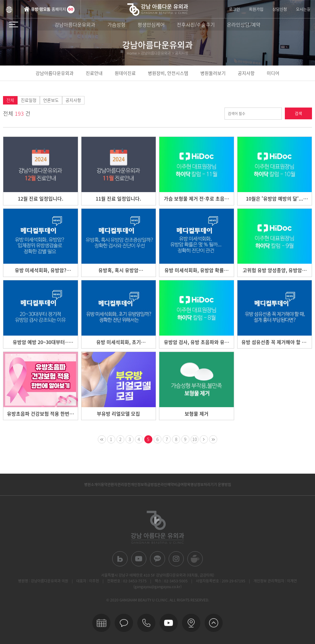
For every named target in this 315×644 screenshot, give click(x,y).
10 (196, 440)
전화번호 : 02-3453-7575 (127, 582)
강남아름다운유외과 (75, 24)
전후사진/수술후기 (196, 24)
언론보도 (51, 100)
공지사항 (246, 73)
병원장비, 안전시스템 (168, 73)
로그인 (234, 9)
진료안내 (94, 73)
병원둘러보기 (213, 73)
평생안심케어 (151, 24)
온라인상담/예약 (244, 24)
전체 (10, 100)
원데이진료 (125, 73)
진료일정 (29, 100)
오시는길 (303, 9)
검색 (298, 113)
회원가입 (256, 9)
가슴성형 (116, 24)
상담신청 (280, 9)
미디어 (273, 73)
